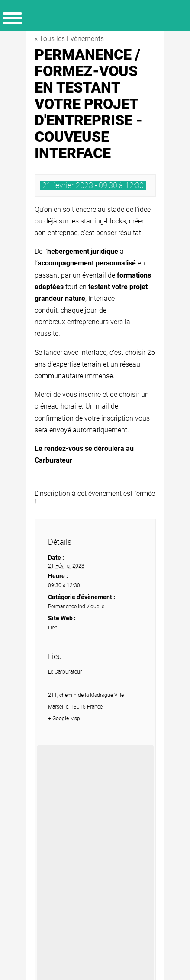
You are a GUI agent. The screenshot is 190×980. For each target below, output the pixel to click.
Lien (53, 628)
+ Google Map (64, 718)
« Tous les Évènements (69, 39)
